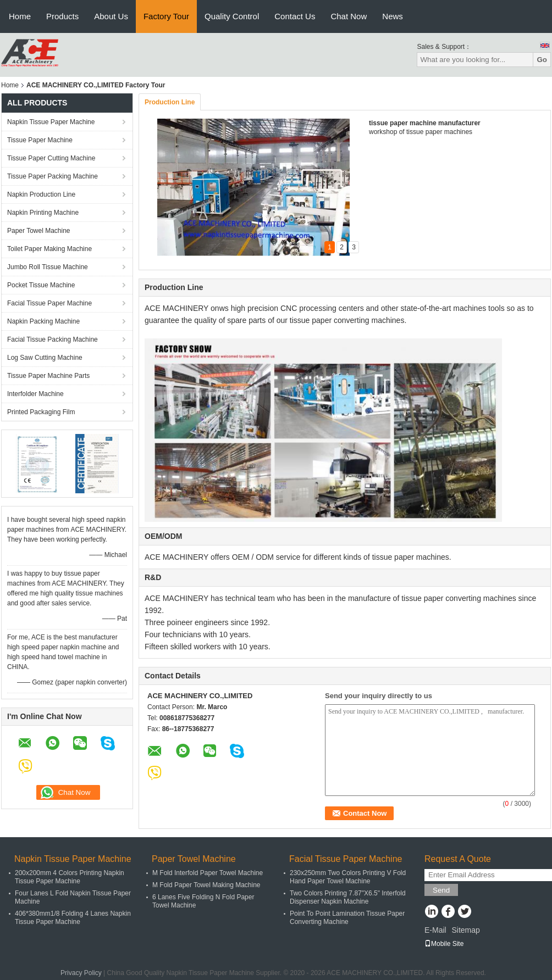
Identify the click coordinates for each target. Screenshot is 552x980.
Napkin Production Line (41, 194)
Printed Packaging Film (41, 412)
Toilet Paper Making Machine (49, 249)
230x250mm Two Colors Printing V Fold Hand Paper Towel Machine (348, 877)
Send (441, 890)
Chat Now (349, 16)
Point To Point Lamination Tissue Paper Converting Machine (347, 918)
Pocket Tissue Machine (41, 285)
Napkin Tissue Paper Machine (51, 122)
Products (62, 16)
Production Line (170, 102)
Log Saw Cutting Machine (45, 358)
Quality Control (232, 16)
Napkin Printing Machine (43, 213)
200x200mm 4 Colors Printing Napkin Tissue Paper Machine (70, 877)
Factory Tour (166, 16)
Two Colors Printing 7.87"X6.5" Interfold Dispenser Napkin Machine (348, 897)
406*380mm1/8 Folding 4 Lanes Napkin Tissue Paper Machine (73, 918)
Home (20, 16)
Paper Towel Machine (39, 231)
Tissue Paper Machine (40, 140)
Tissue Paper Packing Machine (53, 176)
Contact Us (295, 16)
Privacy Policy (81, 973)
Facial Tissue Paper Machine (49, 303)
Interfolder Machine (35, 394)
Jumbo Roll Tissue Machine (48, 267)
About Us (111, 16)
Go (542, 60)
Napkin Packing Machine (43, 321)
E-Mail (435, 930)
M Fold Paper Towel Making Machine (206, 885)
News (393, 16)
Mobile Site (444, 944)
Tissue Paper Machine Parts (48, 376)
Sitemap (465, 930)
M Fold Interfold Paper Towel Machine (208, 873)
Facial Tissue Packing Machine (53, 339)
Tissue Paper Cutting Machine (51, 158)
